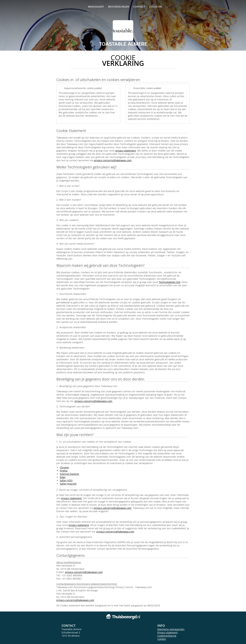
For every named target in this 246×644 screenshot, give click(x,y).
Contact (139, 7)
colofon (155, 7)
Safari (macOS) (68, 484)
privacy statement (126, 151)
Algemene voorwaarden (171, 629)
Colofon (162, 639)
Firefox (64, 471)
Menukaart (96, 7)
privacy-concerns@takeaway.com (113, 160)
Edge (63, 477)
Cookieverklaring (167, 636)
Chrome (64, 467)
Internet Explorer (70, 474)
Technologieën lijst (170, 282)
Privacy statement (168, 632)
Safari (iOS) (66, 480)
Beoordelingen (119, 7)
